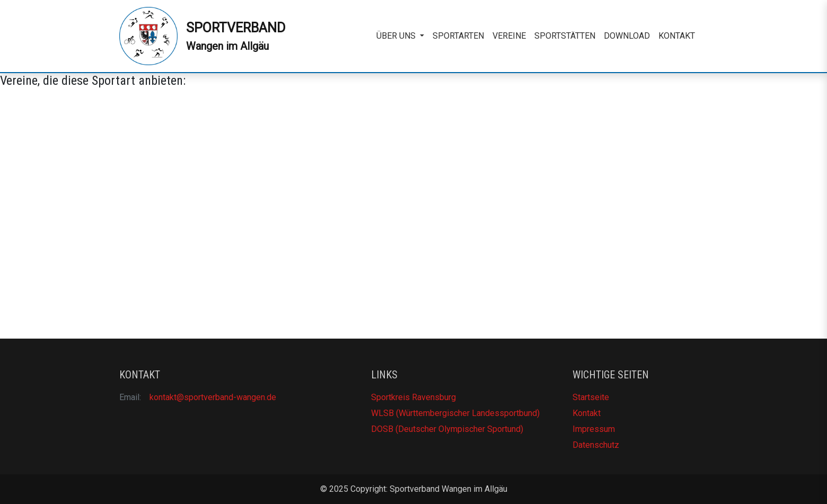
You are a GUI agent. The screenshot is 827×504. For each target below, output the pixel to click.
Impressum (594, 429)
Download (627, 36)
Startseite (591, 397)
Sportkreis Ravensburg (413, 397)
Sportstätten (565, 36)
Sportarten (458, 36)
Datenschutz (596, 445)
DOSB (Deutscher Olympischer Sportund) (447, 429)
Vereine (509, 36)
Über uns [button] (397, 36)
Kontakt (677, 36)
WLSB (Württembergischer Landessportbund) (455, 413)
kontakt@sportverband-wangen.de (213, 397)
